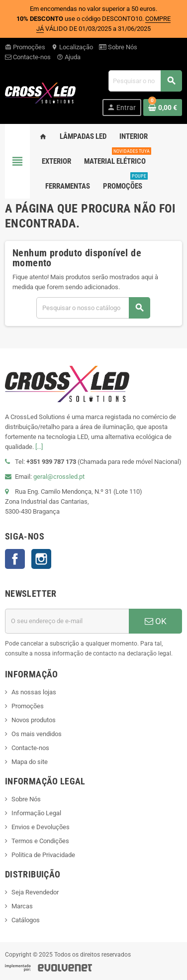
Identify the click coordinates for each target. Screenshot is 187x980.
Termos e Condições (40, 841)
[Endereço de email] (67, 621)
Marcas (22, 906)
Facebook (15, 559)
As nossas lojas (34, 692)
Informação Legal (36, 813)
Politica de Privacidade (43, 855)
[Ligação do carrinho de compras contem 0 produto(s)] (163, 108)
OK (156, 621)
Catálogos (26, 920)
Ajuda (69, 57)
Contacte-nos (28, 57)
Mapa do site (30, 762)
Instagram (41, 559)
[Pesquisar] (145, 81)
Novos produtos (34, 720)
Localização (72, 47)
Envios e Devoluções (41, 827)
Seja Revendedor (35, 892)
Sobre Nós (118, 47)
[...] (39, 447)
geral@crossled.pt (59, 477)
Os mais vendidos (37, 734)
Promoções (25, 47)
